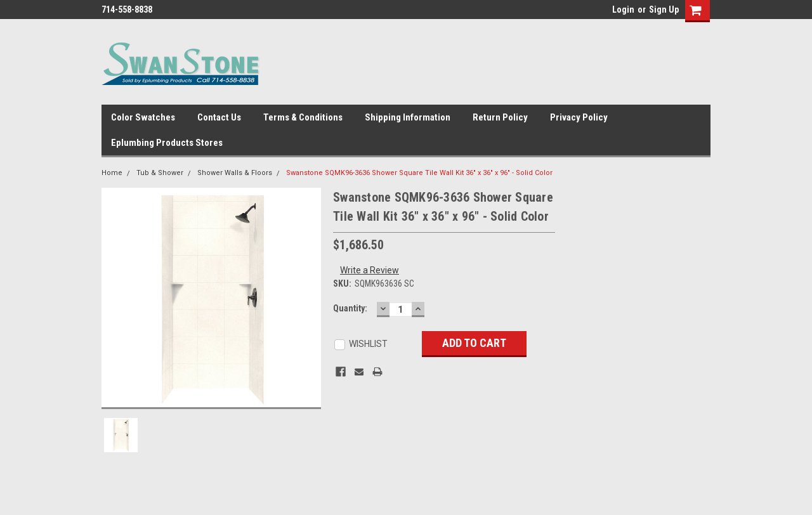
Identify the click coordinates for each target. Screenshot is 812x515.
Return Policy (500, 117)
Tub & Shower (160, 173)
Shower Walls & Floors (235, 173)
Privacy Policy (579, 117)
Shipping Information (408, 117)
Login (623, 10)
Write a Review (370, 270)
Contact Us (219, 117)
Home (112, 173)
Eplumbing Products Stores (167, 143)
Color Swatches (143, 117)
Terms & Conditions (303, 117)
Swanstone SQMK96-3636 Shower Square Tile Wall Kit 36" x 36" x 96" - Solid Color (419, 173)
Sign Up (664, 10)
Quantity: (350, 308)
